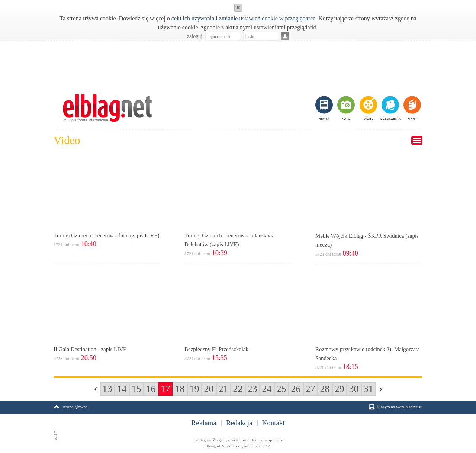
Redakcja (239, 423)
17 (165, 389)
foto (346, 108)
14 (122, 389)
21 (223, 389)
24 (267, 389)
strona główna (75, 407)
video (368, 108)
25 (282, 389)
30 (354, 389)
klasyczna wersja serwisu (400, 407)
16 (151, 389)
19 (194, 389)
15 (136, 389)
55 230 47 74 (261, 446)
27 (311, 389)
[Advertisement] (238, 64)
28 (325, 389)
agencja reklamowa (233, 440)
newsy (325, 108)
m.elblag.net (107, 108)
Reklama (204, 423)
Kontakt (274, 423)
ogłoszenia (390, 108)
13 (107, 389)
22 (238, 389)
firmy (411, 108)
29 (340, 389)
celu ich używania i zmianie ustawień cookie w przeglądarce (243, 18)
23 (253, 389)
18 (180, 389)
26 (296, 389)
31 (369, 389)
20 (209, 389)
